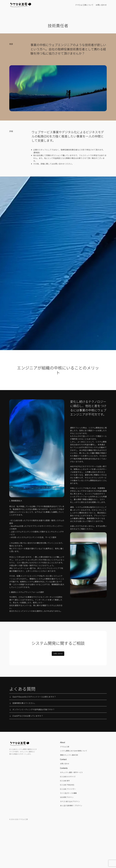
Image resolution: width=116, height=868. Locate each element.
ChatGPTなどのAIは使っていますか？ (28, 716)
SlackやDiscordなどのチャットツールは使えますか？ (34, 697)
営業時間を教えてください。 (24, 703)
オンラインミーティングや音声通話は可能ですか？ (33, 709)
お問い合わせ (58, 654)
